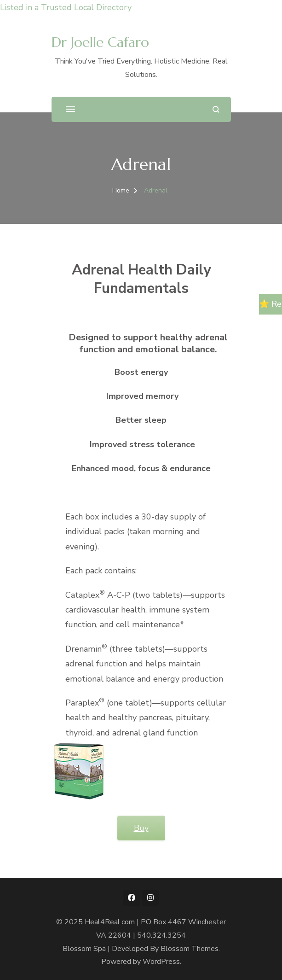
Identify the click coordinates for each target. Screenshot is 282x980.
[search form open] (216, 109)
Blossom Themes (190, 949)
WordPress (161, 962)
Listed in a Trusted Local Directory (66, 7)
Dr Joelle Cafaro (100, 42)
